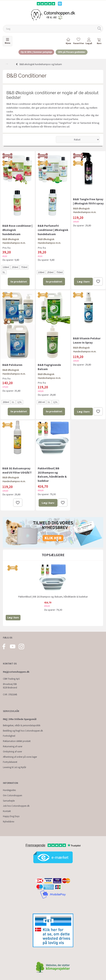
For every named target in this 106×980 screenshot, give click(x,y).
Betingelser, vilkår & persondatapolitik (22, 725)
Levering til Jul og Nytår (15, 767)
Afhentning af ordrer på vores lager (20, 757)
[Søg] (99, 29)
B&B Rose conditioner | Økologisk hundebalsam (17, 230)
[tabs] (99, 42)
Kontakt (7, 811)
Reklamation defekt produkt (17, 741)
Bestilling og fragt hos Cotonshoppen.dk (23, 731)
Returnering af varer (13, 746)
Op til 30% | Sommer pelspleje (36, 52)
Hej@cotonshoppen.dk (16, 672)
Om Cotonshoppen (13, 795)
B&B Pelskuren (12, 365)
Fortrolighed (9, 736)
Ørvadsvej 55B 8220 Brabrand (10, 686)
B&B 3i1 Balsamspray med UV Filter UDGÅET (17, 470)
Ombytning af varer (12, 752)
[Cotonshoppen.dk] (53, 15)
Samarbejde (9, 801)
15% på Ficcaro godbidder (71, 52)
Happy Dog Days (11, 816)
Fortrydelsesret (10, 762)
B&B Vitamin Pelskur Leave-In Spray (87, 340)
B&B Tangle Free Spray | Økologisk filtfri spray (88, 201)
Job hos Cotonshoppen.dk (16, 806)
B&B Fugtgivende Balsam (49, 367)
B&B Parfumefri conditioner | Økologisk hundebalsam (53, 230)
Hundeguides (9, 790)
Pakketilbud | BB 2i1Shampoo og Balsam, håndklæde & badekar (52, 474)
